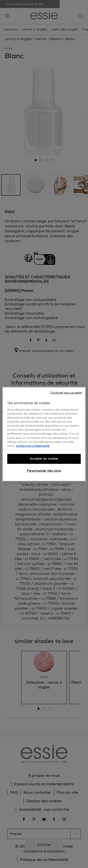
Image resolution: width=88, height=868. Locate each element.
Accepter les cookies (44, 459)
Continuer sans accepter (66, 392)
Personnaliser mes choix (44, 471)
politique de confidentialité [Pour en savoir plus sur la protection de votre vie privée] (33, 446)
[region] (44, 434)
